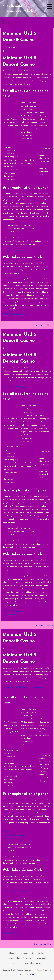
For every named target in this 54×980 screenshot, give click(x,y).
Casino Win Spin (9, 838)
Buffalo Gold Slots (10, 933)
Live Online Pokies (10, 614)
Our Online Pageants (34, 963)
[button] (50, 5)
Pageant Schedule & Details (19, 958)
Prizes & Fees (40, 958)
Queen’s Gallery (38, 953)
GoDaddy (31, 975)
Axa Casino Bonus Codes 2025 (15, 892)
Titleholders (23, 953)
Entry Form (16, 963)
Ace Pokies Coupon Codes (13, 835)
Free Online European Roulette (15, 314)
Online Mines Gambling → (43, 325)
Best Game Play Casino (12, 611)
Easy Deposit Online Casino (14, 250)
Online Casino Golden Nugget (15, 387)
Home (12, 953)
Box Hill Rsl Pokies (10, 832)
